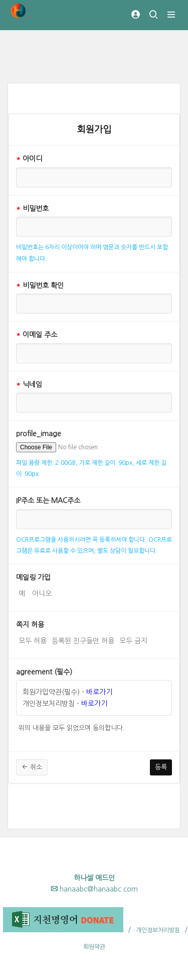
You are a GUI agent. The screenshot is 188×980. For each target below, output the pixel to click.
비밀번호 (32, 209)
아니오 (42, 593)
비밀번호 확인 (40, 285)
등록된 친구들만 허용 (83, 640)
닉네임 (29, 384)
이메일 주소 (37, 335)
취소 (32, 767)
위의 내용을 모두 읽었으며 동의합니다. (72, 727)
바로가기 (99, 692)
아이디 (29, 159)
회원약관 (94, 947)
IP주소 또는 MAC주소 (48, 501)
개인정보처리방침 (158, 930)
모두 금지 (133, 640)
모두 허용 (33, 640)
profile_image (39, 434)
